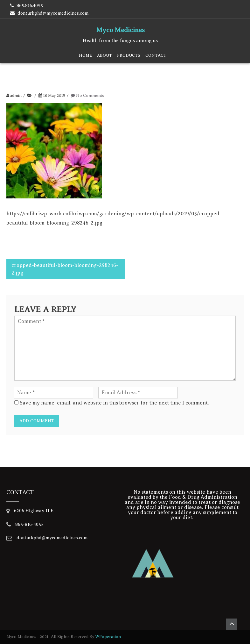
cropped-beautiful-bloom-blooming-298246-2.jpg (65, 269)
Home (85, 55)
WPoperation (108, 637)
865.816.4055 (30, 6)
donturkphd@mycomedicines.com (53, 13)
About (104, 55)
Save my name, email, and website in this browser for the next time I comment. (114, 403)
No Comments (90, 96)
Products (129, 55)
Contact (156, 55)
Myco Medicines (120, 30)
